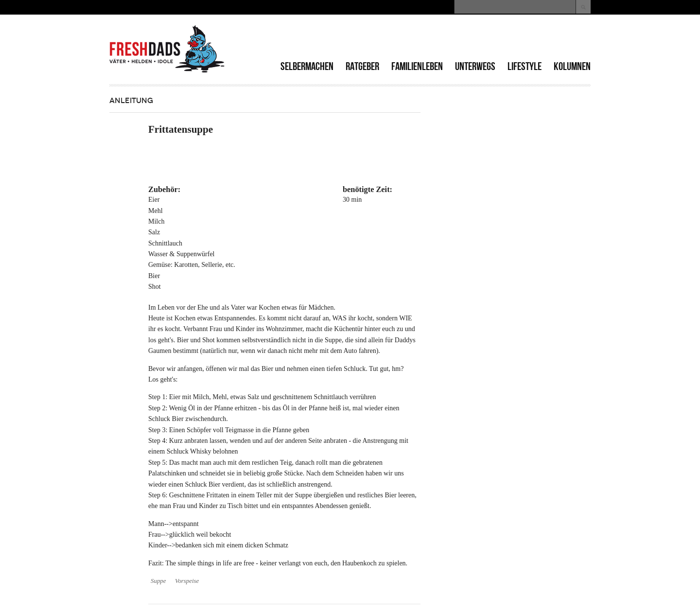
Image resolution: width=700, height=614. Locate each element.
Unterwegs (475, 66)
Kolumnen (572, 66)
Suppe (158, 581)
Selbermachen (307, 66)
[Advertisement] (477, 39)
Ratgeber (362, 66)
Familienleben (417, 66)
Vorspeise (187, 581)
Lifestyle (525, 66)
